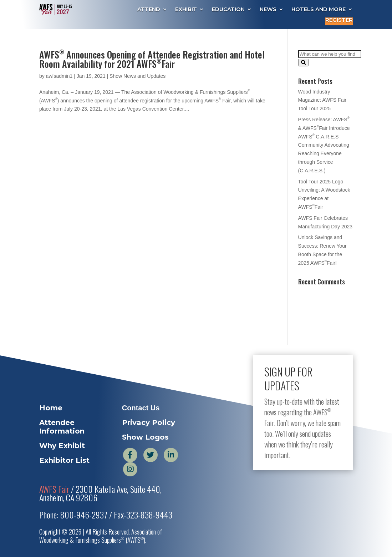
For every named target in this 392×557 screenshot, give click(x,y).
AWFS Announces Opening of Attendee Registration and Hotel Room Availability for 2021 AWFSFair (152, 59)
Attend (149, 10)
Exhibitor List (64, 460)
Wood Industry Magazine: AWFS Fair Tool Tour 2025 (322, 100)
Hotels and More (319, 10)
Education (228, 10)
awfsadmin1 (59, 76)
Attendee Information (62, 427)
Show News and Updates (138, 76)
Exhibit (186, 10)
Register (339, 20)
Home (51, 408)
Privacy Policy (149, 422)
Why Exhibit (62, 446)
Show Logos (145, 437)
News (268, 10)
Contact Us (141, 408)
